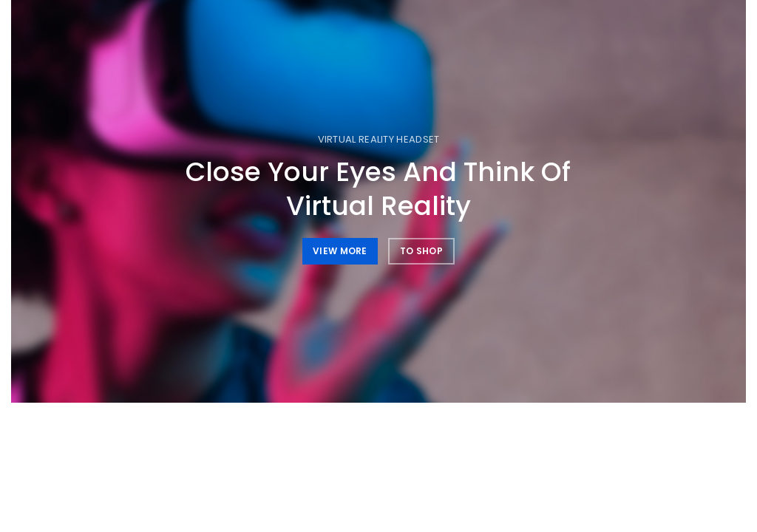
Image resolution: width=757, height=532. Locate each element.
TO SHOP (421, 251)
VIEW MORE (340, 251)
